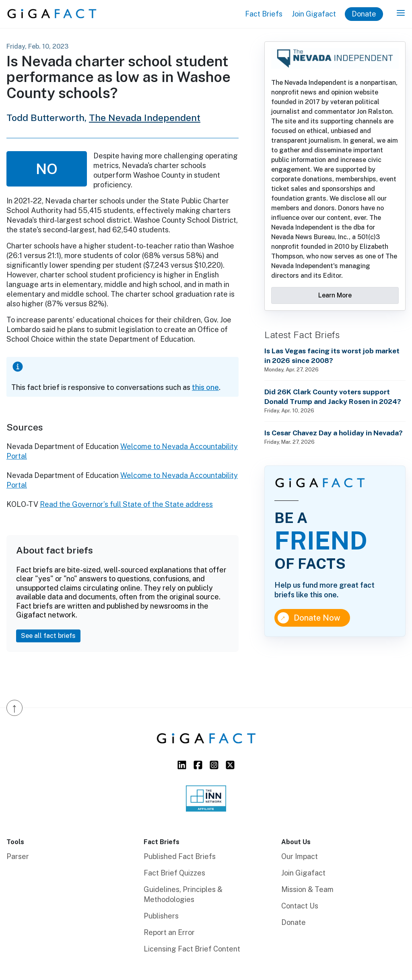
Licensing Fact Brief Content (192, 949)
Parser (18, 856)
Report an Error (169, 932)
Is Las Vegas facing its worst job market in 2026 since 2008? (332, 356)
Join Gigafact (314, 14)
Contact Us (300, 906)
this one (205, 387)
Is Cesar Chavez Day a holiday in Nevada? (334, 433)
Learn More (335, 295)
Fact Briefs (264, 14)
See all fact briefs (48, 636)
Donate (364, 14)
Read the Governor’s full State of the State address (126, 504)
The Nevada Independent (145, 118)
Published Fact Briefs (180, 856)
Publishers (161, 916)
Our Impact (300, 856)
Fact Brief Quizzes (174, 873)
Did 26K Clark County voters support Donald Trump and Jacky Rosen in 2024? (333, 397)
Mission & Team (307, 889)
